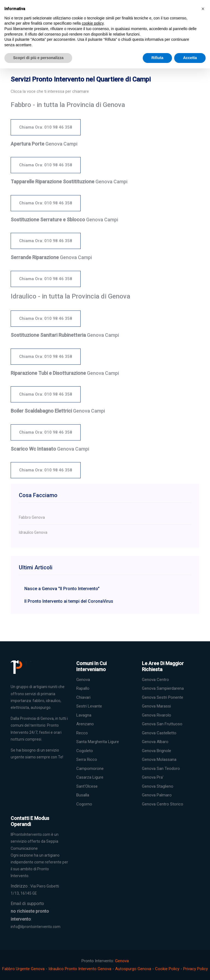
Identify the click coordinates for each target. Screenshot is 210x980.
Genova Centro (155, 680)
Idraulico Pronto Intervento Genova (80, 969)
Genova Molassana (159, 759)
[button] (203, 9)
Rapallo (83, 688)
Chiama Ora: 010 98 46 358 (46, 127)
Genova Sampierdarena (163, 688)
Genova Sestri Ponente (163, 697)
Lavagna (84, 715)
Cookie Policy (167, 969)
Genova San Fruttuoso (162, 724)
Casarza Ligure (90, 777)
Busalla (83, 795)
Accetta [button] (190, 58)
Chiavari (83, 697)
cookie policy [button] (93, 23)
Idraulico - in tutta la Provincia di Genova (70, 296)
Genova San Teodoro (161, 769)
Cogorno (84, 804)
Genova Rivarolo (157, 715)
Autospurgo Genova (133, 969)
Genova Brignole (157, 751)
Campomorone (90, 769)
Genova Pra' (153, 777)
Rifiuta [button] (157, 58)
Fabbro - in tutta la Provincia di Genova (68, 105)
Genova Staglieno (158, 786)
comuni (17, 725)
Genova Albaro (155, 742)
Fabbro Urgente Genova (23, 969)
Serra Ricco (87, 759)
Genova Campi (44, 144)
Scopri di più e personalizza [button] (38, 58)
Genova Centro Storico (163, 804)
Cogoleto (85, 751)
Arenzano (85, 724)
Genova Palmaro (157, 795)
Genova (83, 680)
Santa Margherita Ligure (98, 742)
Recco (82, 733)
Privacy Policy (196, 969)
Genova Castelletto (159, 733)
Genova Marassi (156, 706)
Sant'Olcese (87, 786)
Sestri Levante (89, 706)
